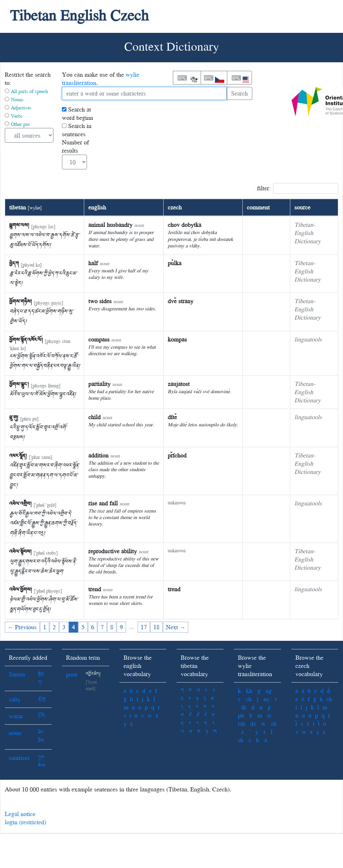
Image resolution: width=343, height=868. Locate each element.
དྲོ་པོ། (42, 716)
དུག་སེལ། (42, 762)
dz (253, 723)
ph (241, 715)
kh (249, 691)
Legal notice (20, 814)
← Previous (22, 627)
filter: (298, 188)
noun (15, 733)
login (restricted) (26, 822)
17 (144, 627)
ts (269, 715)
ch (249, 699)
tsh (242, 723)
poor (72, 674)
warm (16, 716)
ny (267, 699)
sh (241, 740)
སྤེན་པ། (41, 678)
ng (269, 691)
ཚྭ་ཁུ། (42, 699)
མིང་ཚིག (41, 737)
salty (15, 699)
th (244, 707)
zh (274, 723)
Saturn (17, 674)
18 (156, 627)
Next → (176, 627)
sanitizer (19, 758)
